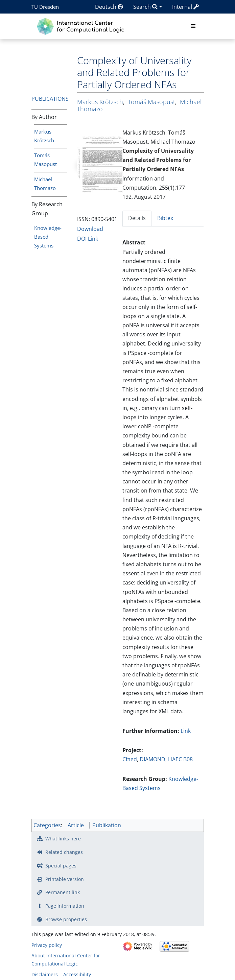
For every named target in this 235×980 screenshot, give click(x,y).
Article (76, 825)
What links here (63, 839)
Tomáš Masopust (151, 102)
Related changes (64, 852)
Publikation (107, 825)
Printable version (65, 879)
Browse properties (66, 919)
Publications (50, 99)
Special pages (61, 866)
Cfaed (130, 759)
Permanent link (63, 892)
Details (137, 218)
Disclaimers (45, 974)
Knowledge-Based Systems (48, 237)
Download (90, 229)
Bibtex (165, 218)
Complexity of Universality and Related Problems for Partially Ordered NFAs (158, 160)
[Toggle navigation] (193, 26)
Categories (47, 825)
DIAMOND (152, 759)
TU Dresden (45, 7)
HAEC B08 (180, 759)
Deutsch (109, 7)
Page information (65, 906)
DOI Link (88, 239)
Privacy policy (47, 945)
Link (186, 731)
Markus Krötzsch (100, 102)
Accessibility (77, 974)
